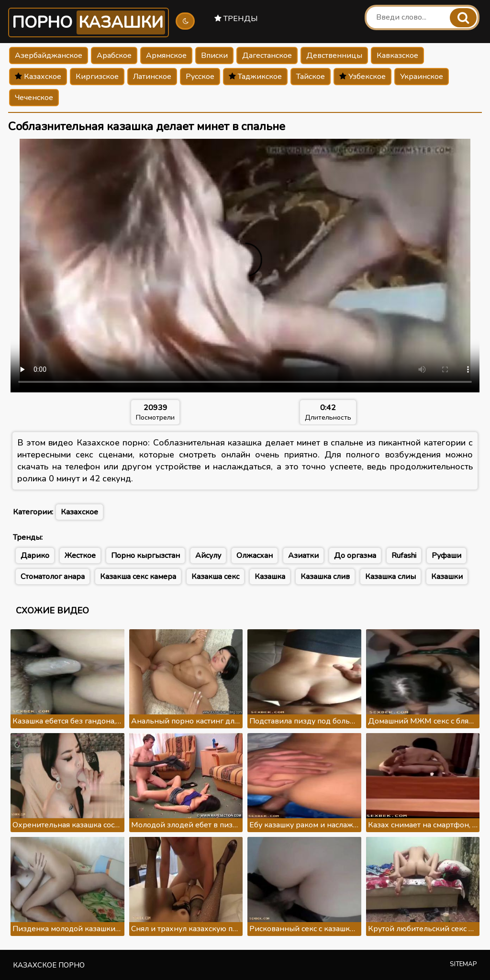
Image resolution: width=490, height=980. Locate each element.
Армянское (166, 56)
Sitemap (463, 964)
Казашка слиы (390, 577)
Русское (200, 77)
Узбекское (362, 77)
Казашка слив (325, 577)
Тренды (236, 19)
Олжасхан (255, 556)
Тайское (311, 77)
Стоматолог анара (53, 577)
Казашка (270, 577)
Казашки (447, 577)
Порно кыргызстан (145, 556)
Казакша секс (215, 577)
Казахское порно (49, 965)
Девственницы (334, 56)
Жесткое (80, 556)
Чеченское (34, 98)
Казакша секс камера (138, 577)
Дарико (35, 556)
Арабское (114, 56)
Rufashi (404, 556)
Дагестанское (267, 56)
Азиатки (303, 556)
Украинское (422, 77)
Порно (89, 22)
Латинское (152, 77)
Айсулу (208, 556)
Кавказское (397, 56)
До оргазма (355, 556)
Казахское (38, 77)
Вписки (214, 56)
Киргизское (97, 77)
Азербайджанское (49, 56)
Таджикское (255, 77)
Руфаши (446, 556)
